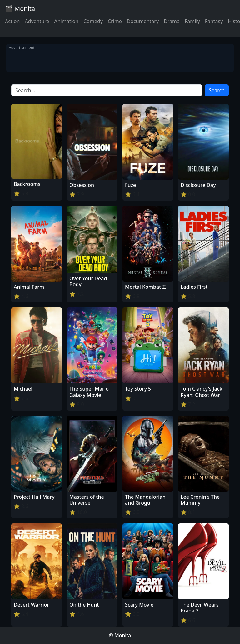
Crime (115, 21)
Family (192, 21)
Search (217, 90)
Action (12, 21)
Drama (172, 21)
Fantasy (214, 21)
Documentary (143, 21)
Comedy (93, 21)
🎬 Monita (20, 9)
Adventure (37, 21)
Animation (66, 21)
